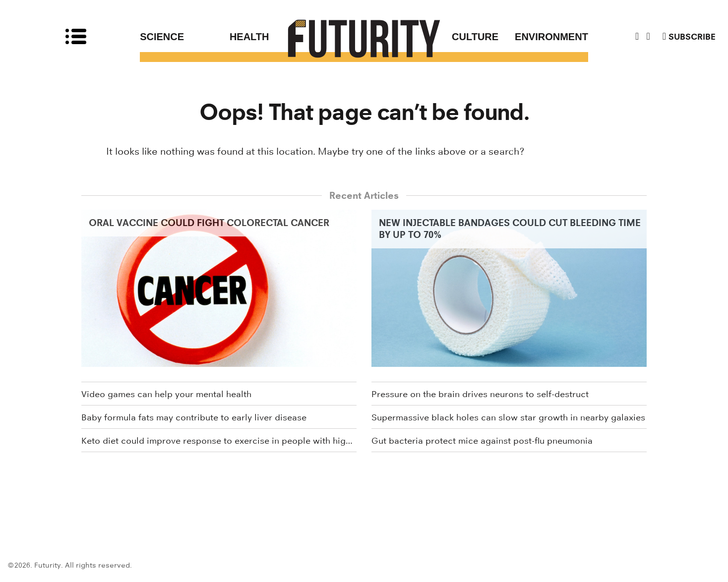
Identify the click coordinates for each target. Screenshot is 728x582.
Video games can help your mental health (166, 394)
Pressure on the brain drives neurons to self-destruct (480, 394)
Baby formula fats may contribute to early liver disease (194, 417)
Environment (551, 37)
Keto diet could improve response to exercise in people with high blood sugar (219, 441)
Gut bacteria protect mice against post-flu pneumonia (482, 441)
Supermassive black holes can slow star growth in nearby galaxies (508, 417)
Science (162, 37)
